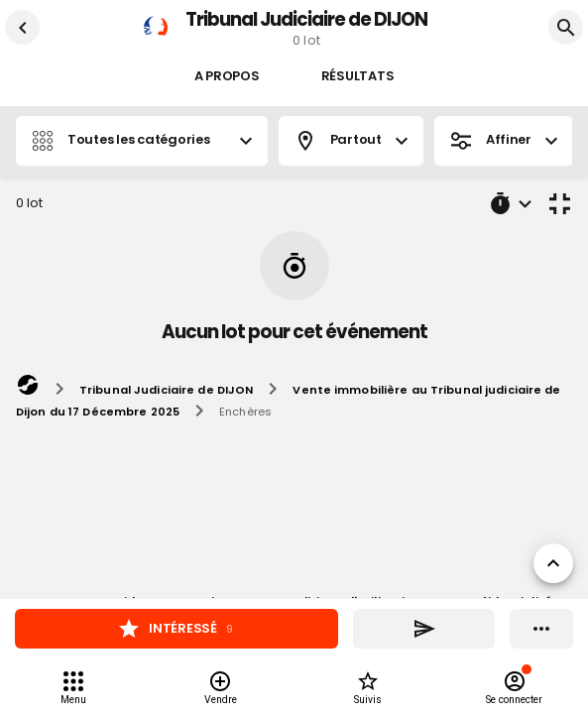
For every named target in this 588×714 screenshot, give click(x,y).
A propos (227, 77)
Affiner (504, 141)
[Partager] (424, 629)
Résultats (358, 77)
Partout (351, 141)
